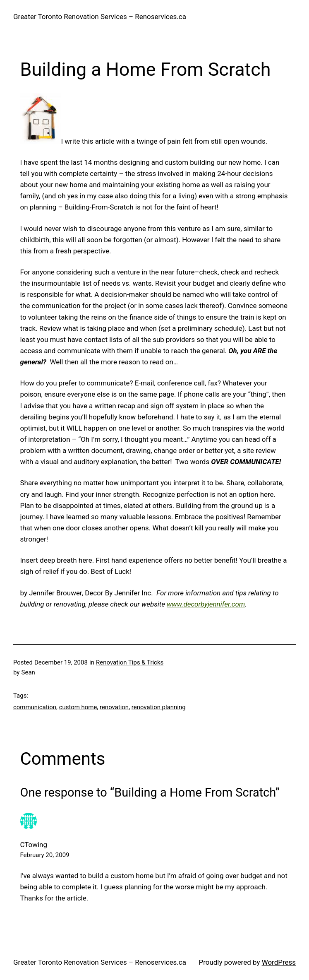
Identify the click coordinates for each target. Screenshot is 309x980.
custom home (78, 707)
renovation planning (159, 707)
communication (35, 707)
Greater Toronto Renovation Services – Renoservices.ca (100, 17)
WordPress (279, 962)
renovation (114, 707)
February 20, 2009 (45, 855)
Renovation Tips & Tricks (130, 662)
